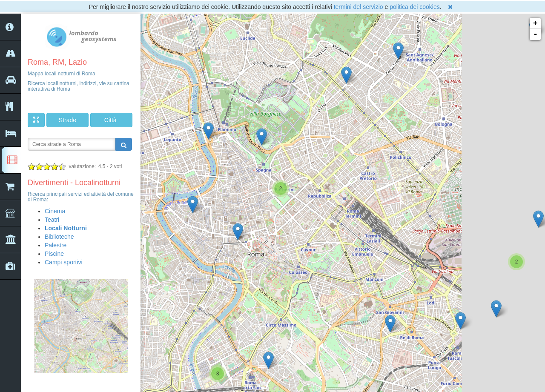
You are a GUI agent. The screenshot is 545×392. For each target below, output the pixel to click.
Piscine (54, 254)
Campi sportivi (64, 262)
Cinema (55, 211)
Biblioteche (59, 237)
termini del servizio (359, 7)
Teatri (52, 220)
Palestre (56, 245)
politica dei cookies (415, 7)
